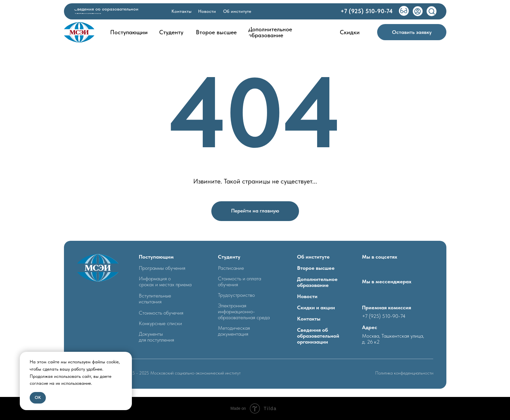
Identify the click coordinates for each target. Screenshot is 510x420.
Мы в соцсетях (380, 257)
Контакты (309, 319)
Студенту (229, 257)
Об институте (313, 257)
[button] (412, 32)
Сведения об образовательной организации (318, 336)
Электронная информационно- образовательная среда (244, 311)
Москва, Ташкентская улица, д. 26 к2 (393, 339)
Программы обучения (162, 268)
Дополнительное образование (317, 282)
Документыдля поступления (156, 337)
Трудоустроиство (236, 295)
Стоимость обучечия (161, 313)
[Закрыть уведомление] (127, 357)
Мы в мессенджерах (387, 281)
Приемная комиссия (387, 308)
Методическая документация (234, 331)
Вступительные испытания (155, 299)
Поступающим (156, 257)
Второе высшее (316, 268)
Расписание (231, 268)
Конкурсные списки (160, 323)
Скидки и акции (316, 308)
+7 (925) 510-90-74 (384, 316)
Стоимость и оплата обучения (240, 281)
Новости (307, 296)
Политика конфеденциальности (404, 373)
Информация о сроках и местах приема (165, 281)
